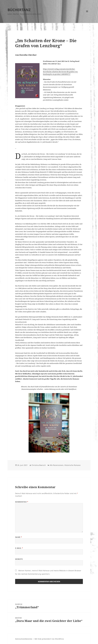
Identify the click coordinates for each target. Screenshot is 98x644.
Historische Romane (72, 465)
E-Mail (19, 548)
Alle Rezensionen (57, 465)
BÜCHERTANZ (19, 10)
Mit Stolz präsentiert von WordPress (49, 639)
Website (19, 559)
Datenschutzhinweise (24, 639)
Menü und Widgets (87, 15)
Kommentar (22, 502)
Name (19, 537)
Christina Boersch (39, 465)
